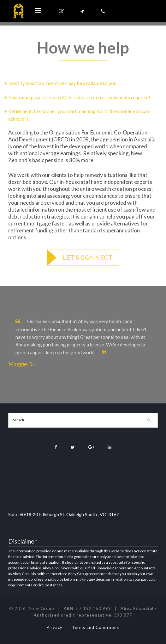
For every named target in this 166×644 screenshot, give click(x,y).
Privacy (55, 627)
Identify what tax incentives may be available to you (62, 83)
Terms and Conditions (95, 627)
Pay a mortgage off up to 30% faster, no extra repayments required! (79, 97)
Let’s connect (88, 257)
